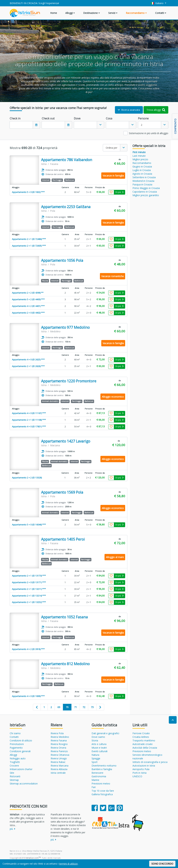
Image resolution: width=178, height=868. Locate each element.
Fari (94, 787)
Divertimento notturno (104, 766)
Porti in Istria (139, 773)
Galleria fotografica (102, 794)
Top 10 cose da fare (103, 791)
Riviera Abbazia (59, 769)
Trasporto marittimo (144, 740)
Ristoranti (15, 776)
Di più (120, 192)
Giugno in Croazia (142, 167)
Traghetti (15, 762)
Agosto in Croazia (142, 174)
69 (59, 707)
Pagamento (16, 748)
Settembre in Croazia (144, 177)
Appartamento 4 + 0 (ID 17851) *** (29, 427)
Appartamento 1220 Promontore (69, 381)
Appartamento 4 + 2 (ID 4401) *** (28, 306)
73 (92, 707)
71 (76, 707)
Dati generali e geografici (105, 733)
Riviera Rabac (58, 762)
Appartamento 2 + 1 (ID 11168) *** (29, 420)
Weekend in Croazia (143, 181)
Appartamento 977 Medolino (65, 327)
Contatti (161, 13)
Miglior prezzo (140, 159)
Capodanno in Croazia (145, 192)
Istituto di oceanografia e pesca (150, 762)
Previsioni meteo (101, 784)
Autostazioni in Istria (144, 766)
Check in (15, 118)
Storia (95, 740)
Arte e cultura (99, 744)
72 (84, 707)
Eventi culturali (99, 751)
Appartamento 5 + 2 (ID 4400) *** (28, 299)
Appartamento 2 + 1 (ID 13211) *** (29, 589)
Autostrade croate (143, 744)
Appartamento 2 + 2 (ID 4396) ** (28, 293)
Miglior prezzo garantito (146, 195)
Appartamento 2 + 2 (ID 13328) (27, 478)
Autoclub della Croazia (145, 748)
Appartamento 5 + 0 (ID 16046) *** (29, 525)
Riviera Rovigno (59, 744)
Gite (12, 773)
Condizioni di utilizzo (21, 740)
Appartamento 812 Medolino (65, 664)
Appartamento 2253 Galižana (66, 207)
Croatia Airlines (141, 737)
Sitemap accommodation (24, 784)
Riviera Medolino (60, 737)
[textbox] (85, 125)
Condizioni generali (20, 751)
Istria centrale (58, 773)
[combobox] (89, 125)
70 (67, 707)
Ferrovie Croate (141, 733)
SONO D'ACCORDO (162, 864)
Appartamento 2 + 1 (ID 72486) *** (29, 239)
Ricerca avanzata (129, 110)
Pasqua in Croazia (142, 184)
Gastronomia (99, 776)
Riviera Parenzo (59, 751)
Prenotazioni (17, 744)
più (12, 829)
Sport (95, 762)
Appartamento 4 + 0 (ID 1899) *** (28, 696)
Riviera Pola (57, 733)
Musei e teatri (99, 748)
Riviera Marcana (60, 766)
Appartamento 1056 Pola (62, 260)
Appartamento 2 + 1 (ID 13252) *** (29, 602)
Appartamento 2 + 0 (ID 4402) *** (28, 313)
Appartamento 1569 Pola (62, 492)
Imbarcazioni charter (21, 769)
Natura (95, 755)
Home (54, 13)
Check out (48, 118)
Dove (77, 118)
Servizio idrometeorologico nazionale (147, 757)
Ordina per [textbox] (112, 148)
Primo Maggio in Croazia (146, 188)
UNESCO (137, 776)
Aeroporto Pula (141, 769)
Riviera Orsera (58, 748)
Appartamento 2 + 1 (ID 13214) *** (29, 596)
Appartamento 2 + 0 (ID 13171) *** (29, 582)
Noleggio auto (18, 758)
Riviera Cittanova (60, 755)
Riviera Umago (59, 758)
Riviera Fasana (59, 740)
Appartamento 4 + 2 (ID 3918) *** (28, 649)
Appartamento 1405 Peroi (63, 539)
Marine (95, 780)
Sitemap (14, 780)
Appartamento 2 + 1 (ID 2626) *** (28, 366)
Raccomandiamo (136, 13)
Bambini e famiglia (102, 769)
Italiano (158, 3)
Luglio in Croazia (142, 170)
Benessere (97, 773)
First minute (139, 152)
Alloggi (70, 13)
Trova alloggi (156, 110)
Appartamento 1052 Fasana (64, 617)
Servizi (113, 13)
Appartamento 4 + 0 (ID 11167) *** (29, 413)
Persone (143, 118)
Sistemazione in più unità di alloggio (149, 133)
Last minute (139, 156)
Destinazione (92, 13)
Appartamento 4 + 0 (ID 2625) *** (28, 360)
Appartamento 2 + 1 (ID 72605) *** (29, 246)
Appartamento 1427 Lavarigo (66, 441)
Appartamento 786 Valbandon (67, 160)
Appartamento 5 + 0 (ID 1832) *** (28, 192)
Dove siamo (98, 737)
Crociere (14, 766)
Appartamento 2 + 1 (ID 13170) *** (29, 576)
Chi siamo (15, 733)
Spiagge (96, 758)
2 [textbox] (142, 125)
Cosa (109, 118)
